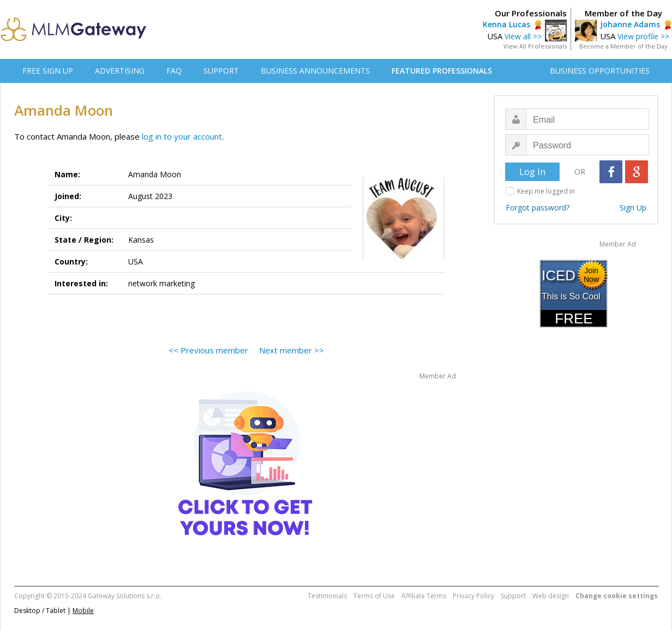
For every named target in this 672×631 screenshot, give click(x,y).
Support (513, 596)
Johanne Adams (630, 24)
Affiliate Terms (424, 596)
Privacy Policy (473, 596)
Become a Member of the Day (623, 46)
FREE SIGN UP (48, 71)
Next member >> (292, 350)
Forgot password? (538, 208)
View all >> (523, 36)
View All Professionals (535, 46)
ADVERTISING (120, 71)
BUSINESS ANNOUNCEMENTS (315, 71)
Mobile (83, 611)
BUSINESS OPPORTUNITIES (600, 71)
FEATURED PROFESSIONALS (442, 71)
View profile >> (643, 36)
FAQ (174, 71)
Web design (551, 596)
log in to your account (182, 136)
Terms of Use (374, 596)
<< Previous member (208, 350)
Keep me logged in (546, 191)
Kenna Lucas (506, 24)
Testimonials (327, 596)
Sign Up (633, 208)
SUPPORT (221, 71)
